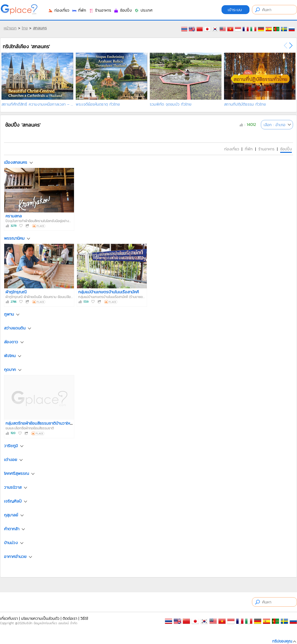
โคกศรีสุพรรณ (16, 473)
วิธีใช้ (84, 618)
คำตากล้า (12, 529)
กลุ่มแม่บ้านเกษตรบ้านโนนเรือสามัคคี (109, 292)
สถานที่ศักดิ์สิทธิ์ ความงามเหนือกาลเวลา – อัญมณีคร (37, 104)
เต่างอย (11, 460)
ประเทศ (143, 10)
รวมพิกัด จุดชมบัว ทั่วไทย (171, 104)
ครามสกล (14, 216)
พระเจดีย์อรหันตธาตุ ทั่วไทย (98, 104)
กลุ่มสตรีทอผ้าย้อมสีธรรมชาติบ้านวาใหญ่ (40, 423)
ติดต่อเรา (70, 618)
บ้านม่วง (11, 543)
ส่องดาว (11, 342)
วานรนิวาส (13, 487)
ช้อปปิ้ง (123, 10)
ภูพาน (9, 314)
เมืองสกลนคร (16, 162)
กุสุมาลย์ (11, 515)
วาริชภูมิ (11, 446)
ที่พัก (79, 10)
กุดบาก (10, 370)
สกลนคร (40, 28)
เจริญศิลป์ (13, 501)
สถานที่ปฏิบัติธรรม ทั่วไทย (245, 104)
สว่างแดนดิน (15, 328)
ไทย (25, 28)
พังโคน (10, 356)
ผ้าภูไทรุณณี (16, 292)
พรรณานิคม (14, 238)
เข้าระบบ (235, 10)
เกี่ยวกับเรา (9, 618)
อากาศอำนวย (15, 556)
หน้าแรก (10, 28)
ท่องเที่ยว (59, 10)
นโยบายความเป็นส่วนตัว (40, 618)
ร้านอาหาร (100, 10)
